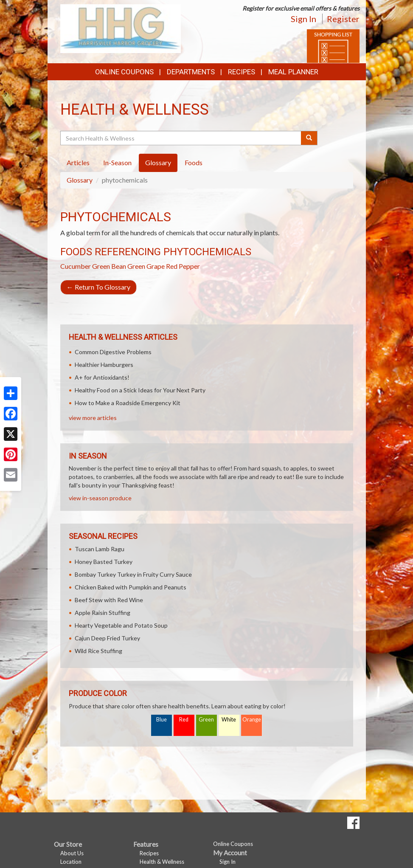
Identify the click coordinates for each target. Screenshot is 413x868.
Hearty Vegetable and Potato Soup (121, 625)
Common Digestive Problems (113, 352)
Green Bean (109, 266)
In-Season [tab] (117, 162)
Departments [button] (191, 72)
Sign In (303, 19)
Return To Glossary (98, 287)
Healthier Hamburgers (104, 365)
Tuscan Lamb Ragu (100, 549)
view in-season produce (100, 498)
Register (343, 19)
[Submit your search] (309, 138)
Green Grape (146, 266)
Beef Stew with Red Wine (109, 600)
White (229, 720)
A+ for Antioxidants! (102, 377)
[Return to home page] (121, 28)
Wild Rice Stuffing (98, 651)
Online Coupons (124, 72)
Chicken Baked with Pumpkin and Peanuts (131, 587)
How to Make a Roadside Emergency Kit (128, 403)
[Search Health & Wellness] (181, 138)
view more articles (93, 418)
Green (206, 720)
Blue (162, 720)
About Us (72, 853)
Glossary (80, 180)
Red (184, 720)
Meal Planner (293, 72)
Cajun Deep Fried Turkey (107, 638)
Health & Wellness (162, 862)
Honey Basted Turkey (104, 562)
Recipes (242, 72)
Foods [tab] (194, 162)
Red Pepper (183, 266)
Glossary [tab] (158, 162)
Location (71, 862)
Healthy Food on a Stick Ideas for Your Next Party (140, 390)
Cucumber (76, 266)
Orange (252, 720)
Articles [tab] (78, 162)
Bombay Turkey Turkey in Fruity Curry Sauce (133, 574)
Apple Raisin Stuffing (103, 613)
